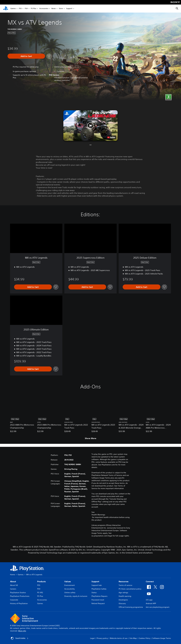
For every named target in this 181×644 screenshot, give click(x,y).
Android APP (151, 603)
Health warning (125, 596)
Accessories (44, 9)
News (54, 9)
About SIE (14, 585)
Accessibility (70, 589)
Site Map (133, 638)
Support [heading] (95, 581)
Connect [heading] (150, 581)
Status (94, 593)
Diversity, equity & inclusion (76, 596)
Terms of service (125, 585)
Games (13, 9)
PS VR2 (40, 593)
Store (61, 9)
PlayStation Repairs (99, 596)
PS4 (26, 9)
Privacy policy (102, 638)
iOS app (149, 600)
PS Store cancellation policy (130, 589)
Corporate (14, 600)
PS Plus (33, 9)
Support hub (97, 585)
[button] (90, 126)
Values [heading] (68, 581)
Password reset (98, 600)
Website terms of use (119, 638)
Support (69, 9)
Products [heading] (41, 581)
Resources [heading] (124, 581)
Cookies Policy (145, 638)
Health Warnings (98, 515)
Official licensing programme (131, 607)
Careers (13, 589)
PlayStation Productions (20, 596)
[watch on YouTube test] (111, 137)
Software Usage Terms (162, 638)
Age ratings (123, 593)
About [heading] (13, 581)
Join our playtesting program (158, 607)
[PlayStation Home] (6, 9)
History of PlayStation (19, 603)
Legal (92, 638)
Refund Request (98, 603)
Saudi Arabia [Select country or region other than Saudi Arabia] (20, 638)
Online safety (70, 593)
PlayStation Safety (99, 589)
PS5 (20, 9)
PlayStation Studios (18, 593)
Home (13, 575)
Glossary (122, 603)
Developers (123, 600)
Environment (70, 585)
